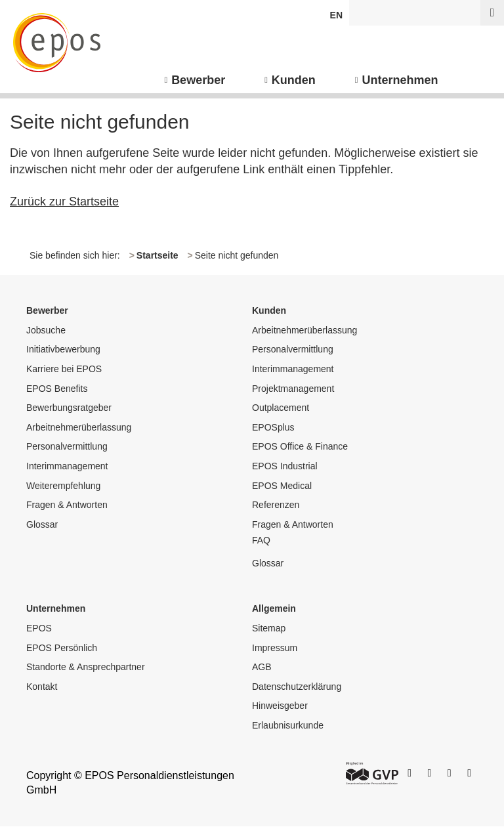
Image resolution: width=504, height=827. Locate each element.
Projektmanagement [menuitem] (293, 389)
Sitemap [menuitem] (269, 628)
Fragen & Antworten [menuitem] (67, 505)
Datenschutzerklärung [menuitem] (297, 687)
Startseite (157, 255)
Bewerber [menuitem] (198, 80)
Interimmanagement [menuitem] (67, 466)
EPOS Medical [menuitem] (282, 486)
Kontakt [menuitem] (42, 687)
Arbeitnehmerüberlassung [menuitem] (79, 427)
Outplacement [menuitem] (281, 408)
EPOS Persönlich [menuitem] (62, 648)
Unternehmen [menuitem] (400, 80)
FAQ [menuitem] (261, 540)
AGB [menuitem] (262, 667)
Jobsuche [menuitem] (46, 330)
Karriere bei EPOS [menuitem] (64, 369)
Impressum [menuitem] (275, 648)
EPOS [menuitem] (39, 628)
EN (336, 15)
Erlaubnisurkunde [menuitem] (288, 725)
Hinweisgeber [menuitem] (280, 706)
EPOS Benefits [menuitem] (57, 389)
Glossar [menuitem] (42, 524)
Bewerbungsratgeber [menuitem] (69, 408)
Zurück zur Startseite (64, 201)
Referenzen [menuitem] (276, 505)
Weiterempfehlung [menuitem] (63, 486)
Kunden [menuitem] (294, 80)
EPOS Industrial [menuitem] (285, 466)
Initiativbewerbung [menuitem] (63, 349)
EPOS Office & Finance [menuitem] (300, 446)
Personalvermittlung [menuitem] (67, 446)
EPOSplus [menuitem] (273, 427)
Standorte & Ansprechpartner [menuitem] (86, 667)
